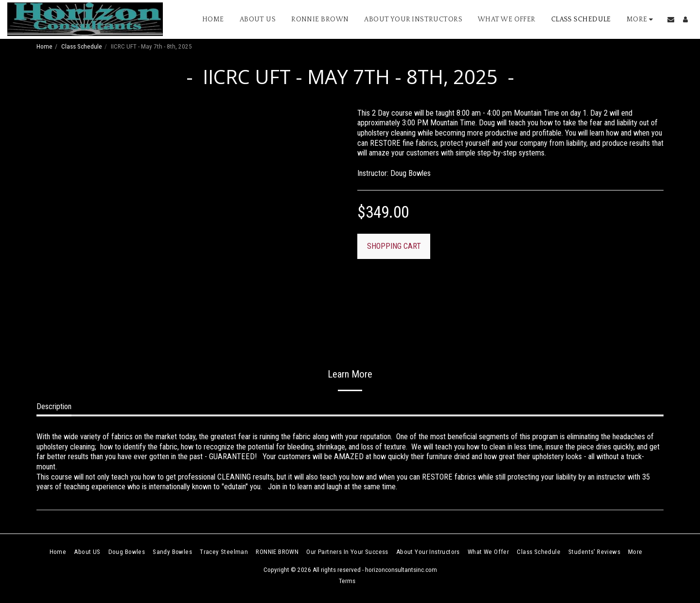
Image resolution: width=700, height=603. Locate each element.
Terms (347, 581)
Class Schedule (82, 46)
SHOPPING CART (394, 246)
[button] (671, 19)
